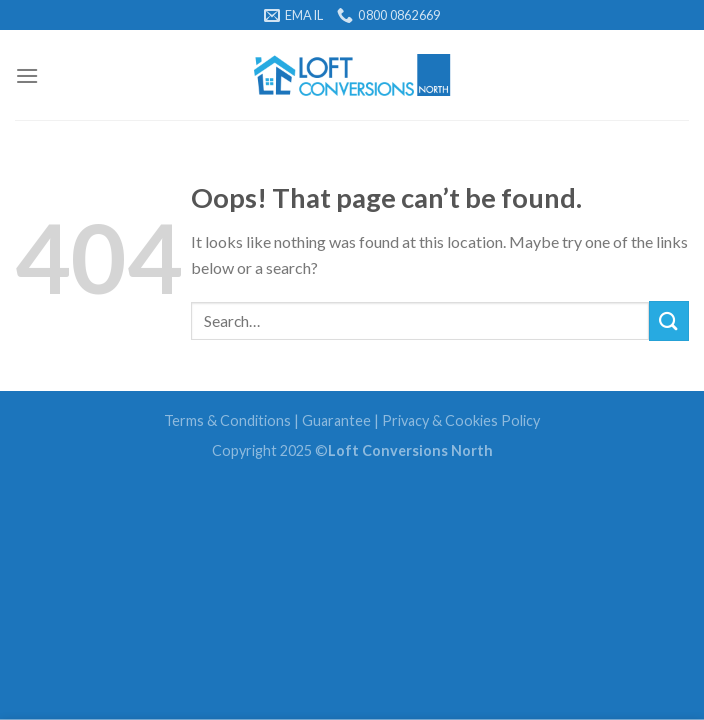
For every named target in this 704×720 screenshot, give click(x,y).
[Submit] (669, 320)
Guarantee (336, 420)
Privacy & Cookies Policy (461, 420)
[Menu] (27, 75)
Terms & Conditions (227, 420)
